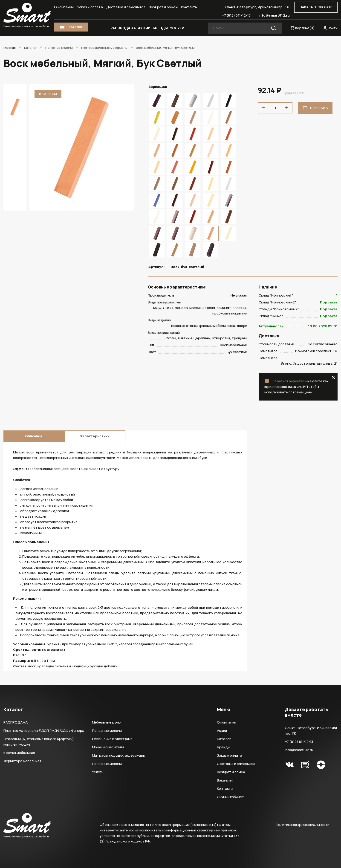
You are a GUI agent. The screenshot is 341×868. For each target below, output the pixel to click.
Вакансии (225, 780)
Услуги (98, 772)
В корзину (319, 108)
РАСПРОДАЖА (123, 28)
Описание (34, 436)
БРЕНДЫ (160, 28)
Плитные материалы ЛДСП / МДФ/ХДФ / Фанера (44, 731)
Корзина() (305, 28)
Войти (333, 28)
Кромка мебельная (19, 753)
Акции (222, 731)
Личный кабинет (230, 797)
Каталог (224, 739)
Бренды (224, 747)
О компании (64, 7)
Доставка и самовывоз (126, 7)
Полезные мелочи (107, 731)
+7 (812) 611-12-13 (236, 15)
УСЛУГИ (177, 28)
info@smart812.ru (274, 15)
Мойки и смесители (108, 747)
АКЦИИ (144, 28)
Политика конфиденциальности (303, 825)
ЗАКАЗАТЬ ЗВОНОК (316, 7)
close (333, 377)
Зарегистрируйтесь (290, 381)
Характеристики (95, 436)
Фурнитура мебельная (22, 761)
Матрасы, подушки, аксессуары (119, 755)
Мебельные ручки (107, 722)
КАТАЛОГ (76, 27)
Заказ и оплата (90, 7)
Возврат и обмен (163, 7)
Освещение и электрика (112, 739)
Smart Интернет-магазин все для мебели (27, 15)
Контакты (189, 7)
